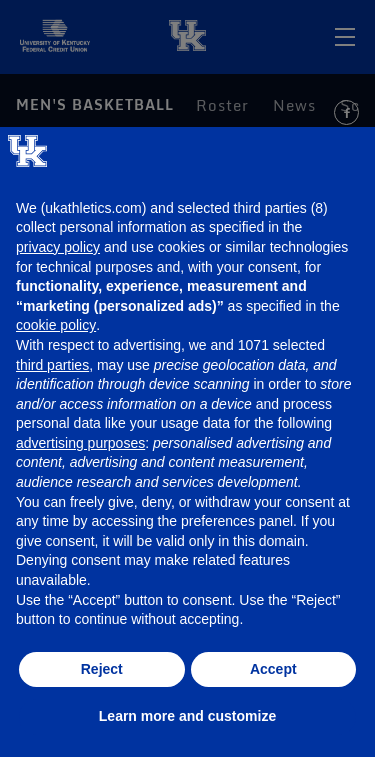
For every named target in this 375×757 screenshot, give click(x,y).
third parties (52, 365)
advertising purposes (80, 443)
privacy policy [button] (58, 247)
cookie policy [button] (56, 325)
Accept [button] (273, 669)
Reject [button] (102, 669)
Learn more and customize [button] (187, 716)
